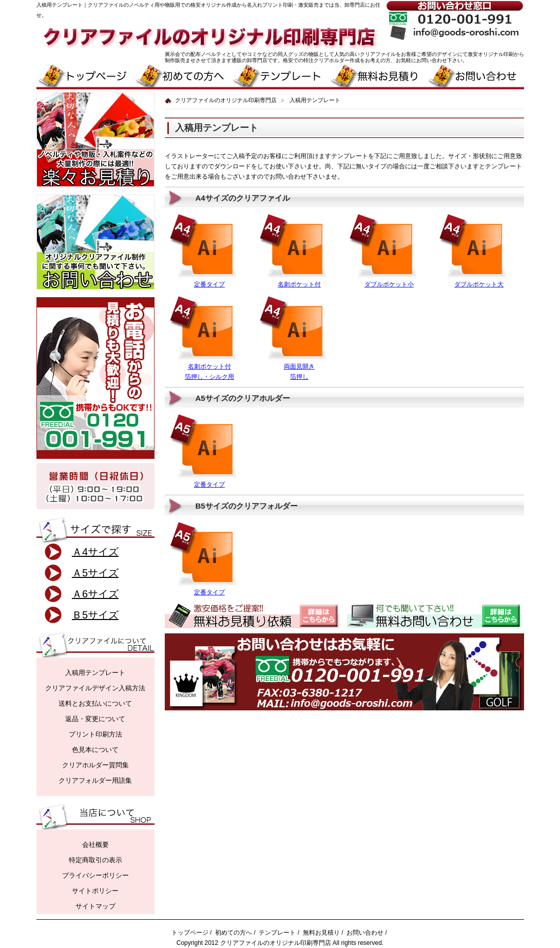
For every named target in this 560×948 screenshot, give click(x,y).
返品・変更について (95, 719)
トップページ (190, 933)
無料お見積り (321, 933)
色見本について (95, 750)
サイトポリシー (95, 891)
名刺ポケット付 (299, 284)
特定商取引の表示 (95, 860)
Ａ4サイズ (95, 552)
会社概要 (95, 845)
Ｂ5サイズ (95, 615)
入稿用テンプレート (95, 673)
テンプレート (277, 933)
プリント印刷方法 (95, 734)
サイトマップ (95, 906)
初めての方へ (234, 933)
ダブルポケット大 (479, 284)
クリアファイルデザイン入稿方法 (95, 688)
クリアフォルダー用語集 (95, 780)
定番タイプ (209, 284)
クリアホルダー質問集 (95, 765)
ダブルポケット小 (389, 284)
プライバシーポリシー (95, 875)
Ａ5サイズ (95, 573)
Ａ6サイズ (95, 594)
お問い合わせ (365, 933)
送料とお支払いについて (95, 703)
